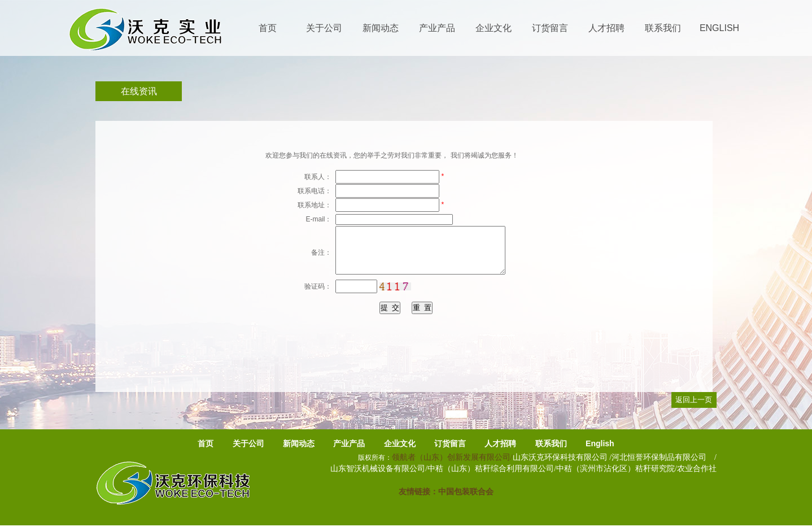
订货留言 (450, 443)
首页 (206, 443)
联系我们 (551, 443)
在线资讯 (139, 91)
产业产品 (349, 443)
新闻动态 (299, 443)
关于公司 (248, 443)
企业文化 (400, 443)
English (600, 443)
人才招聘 (500, 443)
